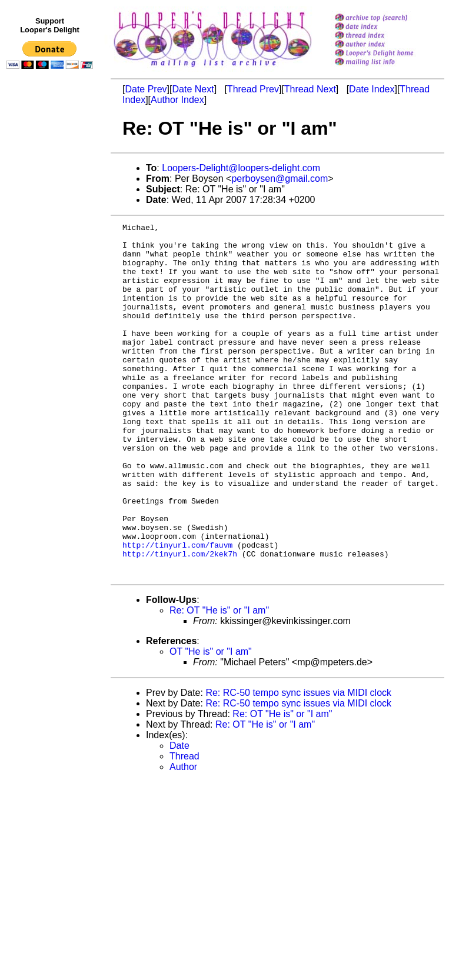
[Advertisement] (52, 316)
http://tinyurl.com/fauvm (177, 610)
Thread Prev (253, 89)
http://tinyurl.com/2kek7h (180, 621)
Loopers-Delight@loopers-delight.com (241, 168)
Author (183, 837)
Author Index (177, 100)
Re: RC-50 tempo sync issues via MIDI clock (298, 763)
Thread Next (310, 89)
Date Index (372, 89)
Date (179, 816)
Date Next (193, 89)
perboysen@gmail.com (280, 179)
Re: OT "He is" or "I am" (219, 681)
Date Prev (146, 89)
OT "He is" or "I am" (211, 722)
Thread (184, 827)
